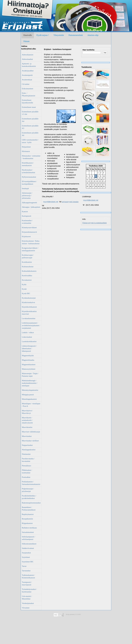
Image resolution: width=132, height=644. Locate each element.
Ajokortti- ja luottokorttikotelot (29, 65)
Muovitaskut (27, 436)
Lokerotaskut (27, 337)
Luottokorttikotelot (29, 341)
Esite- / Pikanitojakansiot (29, 94)
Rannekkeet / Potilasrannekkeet (29, 509)
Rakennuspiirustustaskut (31, 503)
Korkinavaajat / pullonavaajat (28, 256)
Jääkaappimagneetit (29, 203)
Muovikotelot (27, 427)
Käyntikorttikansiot (29, 307)
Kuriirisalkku (27, 276)
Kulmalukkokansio (29, 271)
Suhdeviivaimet (28, 548)
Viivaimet (26, 608)
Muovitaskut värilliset (30, 441)
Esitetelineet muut (29, 107)
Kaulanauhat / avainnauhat (27, 222)
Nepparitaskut (27, 445)
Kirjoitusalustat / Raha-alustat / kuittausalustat (31, 242)
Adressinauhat (27, 59)
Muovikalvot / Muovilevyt (27, 412)
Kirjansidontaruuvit (29, 232)
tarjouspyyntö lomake (70, 202)
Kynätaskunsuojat (29, 298)
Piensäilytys (27, 466)
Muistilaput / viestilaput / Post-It (31, 405)
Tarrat (24, 566)
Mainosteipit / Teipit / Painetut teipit (30, 375)
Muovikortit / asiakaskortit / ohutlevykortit (27, 420)
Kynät (24, 289)
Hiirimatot (26, 151)
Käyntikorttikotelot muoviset (29, 313)
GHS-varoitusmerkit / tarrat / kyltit (30, 141)
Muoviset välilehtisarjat (31, 432)
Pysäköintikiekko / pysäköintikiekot (29, 497)
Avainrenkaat (27, 80)
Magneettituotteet (29, 365)
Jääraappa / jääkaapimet (31, 207)
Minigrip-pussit (28, 395)
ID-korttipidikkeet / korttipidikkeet (29, 183)
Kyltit (24, 284)
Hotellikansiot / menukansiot (28, 164)
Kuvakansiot (27, 280)
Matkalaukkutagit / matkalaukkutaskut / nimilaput (30, 383)
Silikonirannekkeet (29, 544)
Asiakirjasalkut (28, 71)
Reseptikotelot (27, 519)
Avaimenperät (27, 75)
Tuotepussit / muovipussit (27, 583)
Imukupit (25, 188)
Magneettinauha (28, 360)
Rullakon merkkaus (29, 528)
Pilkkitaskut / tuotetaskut (27, 471)
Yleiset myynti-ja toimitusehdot (94, 223)
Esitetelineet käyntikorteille (27, 101)
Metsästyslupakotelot (30, 390)
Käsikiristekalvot (28, 302)
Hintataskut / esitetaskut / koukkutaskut (31, 157)
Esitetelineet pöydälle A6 (30, 134)
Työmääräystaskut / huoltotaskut (29, 590)
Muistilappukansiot (29, 399)
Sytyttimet (26, 557)
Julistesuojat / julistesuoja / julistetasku (27, 196)
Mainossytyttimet (29, 369)
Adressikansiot (28, 55)
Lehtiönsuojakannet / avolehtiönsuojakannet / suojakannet (31, 325)
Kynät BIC (26, 293)
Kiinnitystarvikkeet (29, 228)
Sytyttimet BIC (28, 562)
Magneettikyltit (28, 356)
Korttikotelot (27, 262)
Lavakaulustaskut (29, 318)
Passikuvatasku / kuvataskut (28, 460)
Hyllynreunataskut (29, 177)
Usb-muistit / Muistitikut (27, 598)
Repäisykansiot (28, 514)
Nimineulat (26, 454)
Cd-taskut (26, 84)
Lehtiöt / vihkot (28, 332)
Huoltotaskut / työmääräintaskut (28, 171)
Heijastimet (26, 147)
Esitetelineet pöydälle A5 (30, 127)
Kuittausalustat (28, 267)
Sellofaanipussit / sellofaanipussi (29, 538)
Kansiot (25, 212)
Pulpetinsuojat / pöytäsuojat (28, 490)
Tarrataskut (26, 571)
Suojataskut (26, 553)
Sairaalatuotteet (28, 532)
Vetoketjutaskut (28, 603)
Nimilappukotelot (29, 450)
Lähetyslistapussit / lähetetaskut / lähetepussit (29, 349)
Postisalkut (26, 477)
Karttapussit (27, 216)
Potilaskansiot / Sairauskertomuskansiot (31, 483)
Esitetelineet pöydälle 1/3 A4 (30, 113)
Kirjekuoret (26, 236)
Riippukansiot (27, 523)
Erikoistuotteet (27, 89)
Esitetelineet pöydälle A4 (30, 120)
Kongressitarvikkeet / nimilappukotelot (30, 249)
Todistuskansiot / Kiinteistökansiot (28, 576)
